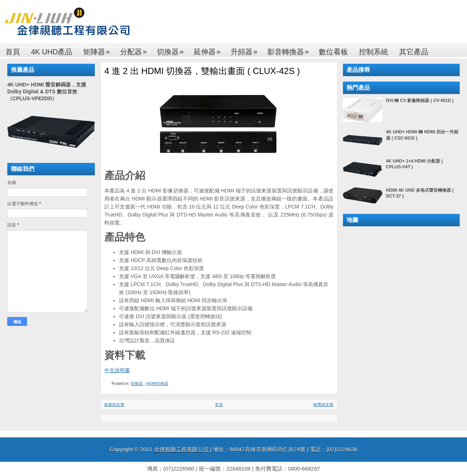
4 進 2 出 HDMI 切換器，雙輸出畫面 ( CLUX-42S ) (202, 71)
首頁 (13, 52)
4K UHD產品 (52, 52)
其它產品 (414, 52)
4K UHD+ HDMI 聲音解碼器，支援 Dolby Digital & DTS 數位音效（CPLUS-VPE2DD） (47, 91)
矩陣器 (99, 50)
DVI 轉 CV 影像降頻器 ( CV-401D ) (420, 101)
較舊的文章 (323, 405)
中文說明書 (117, 370)
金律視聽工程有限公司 (182, 449)
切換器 (173, 50)
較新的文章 (114, 405)
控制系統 (374, 52)
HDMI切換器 (157, 383)
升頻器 (246, 50)
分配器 (136, 50)
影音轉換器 (290, 50)
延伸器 (209, 50)
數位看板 (333, 52)
